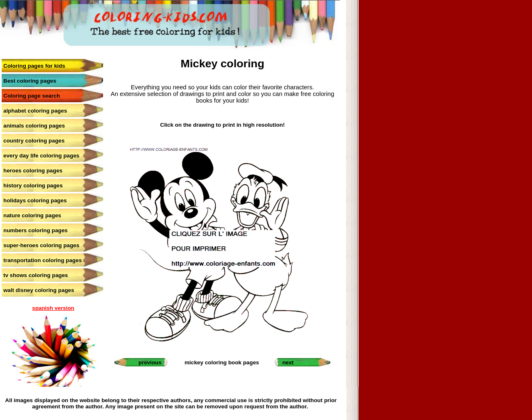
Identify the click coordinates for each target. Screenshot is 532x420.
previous (150, 362)
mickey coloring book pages (222, 362)
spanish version (53, 308)
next (288, 362)
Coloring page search (32, 96)
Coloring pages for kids (34, 66)
